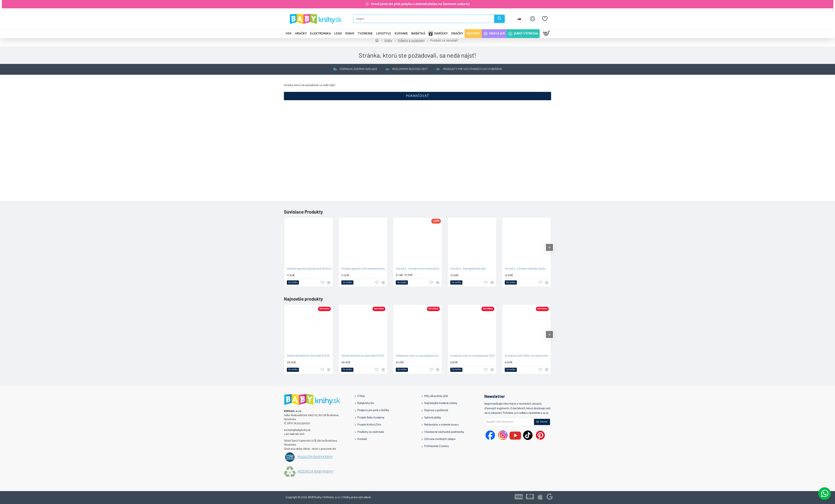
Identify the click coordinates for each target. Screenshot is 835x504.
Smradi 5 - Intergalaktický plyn (468, 269)
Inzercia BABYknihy (316, 471)
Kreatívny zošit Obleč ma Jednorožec (527, 356)
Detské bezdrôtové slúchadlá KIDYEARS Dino (364, 356)
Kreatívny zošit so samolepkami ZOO (472, 356)
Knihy (388, 41)
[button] (293, 282)
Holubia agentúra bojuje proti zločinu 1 (309, 269)
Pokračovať (417, 96)
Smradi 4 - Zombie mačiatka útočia (525, 269)
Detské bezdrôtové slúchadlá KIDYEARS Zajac (309, 356)
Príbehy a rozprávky (411, 41)
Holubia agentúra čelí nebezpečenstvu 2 (364, 269)
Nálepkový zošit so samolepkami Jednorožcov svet (418, 356)
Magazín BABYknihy (315, 457)
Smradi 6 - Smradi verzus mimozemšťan (418, 269)
